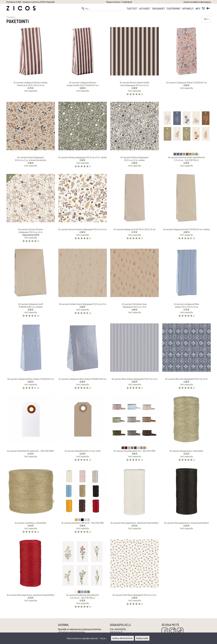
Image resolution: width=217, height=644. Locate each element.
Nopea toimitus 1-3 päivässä (119, 2)
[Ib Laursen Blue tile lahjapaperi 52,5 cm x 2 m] (187, 358)
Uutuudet (145, 8)
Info (198, 8)
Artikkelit (188, 8)
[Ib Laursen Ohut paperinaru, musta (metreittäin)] (187, 502)
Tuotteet (132, 8)
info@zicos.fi (116, 632)
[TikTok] (180, 631)
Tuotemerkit (174, 8)
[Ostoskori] (203, 8)
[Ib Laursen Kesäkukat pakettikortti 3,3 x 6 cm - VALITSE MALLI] (83, 575)
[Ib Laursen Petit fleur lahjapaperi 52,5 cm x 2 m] (135, 575)
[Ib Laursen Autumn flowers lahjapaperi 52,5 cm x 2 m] (31, 210)
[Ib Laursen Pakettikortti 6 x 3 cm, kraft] (83, 430)
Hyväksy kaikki (142, 638)
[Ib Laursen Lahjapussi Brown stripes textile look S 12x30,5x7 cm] (83, 63)
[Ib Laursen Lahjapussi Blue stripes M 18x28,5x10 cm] (83, 358)
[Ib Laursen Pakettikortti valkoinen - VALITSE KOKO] (31, 430)
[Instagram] (172, 631)
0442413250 (120, 629)
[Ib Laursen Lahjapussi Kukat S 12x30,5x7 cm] (187, 63)
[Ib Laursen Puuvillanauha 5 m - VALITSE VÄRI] (135, 430)
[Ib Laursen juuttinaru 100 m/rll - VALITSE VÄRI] (83, 502)
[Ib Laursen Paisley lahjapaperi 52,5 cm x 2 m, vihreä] (83, 136)
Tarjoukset (158, 8)
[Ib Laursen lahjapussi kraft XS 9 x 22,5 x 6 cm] (135, 210)
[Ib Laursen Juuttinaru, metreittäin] (31, 502)
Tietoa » (103, 638)
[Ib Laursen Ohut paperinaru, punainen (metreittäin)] (31, 575)
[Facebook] (165, 631)
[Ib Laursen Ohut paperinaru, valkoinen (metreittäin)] (135, 502)
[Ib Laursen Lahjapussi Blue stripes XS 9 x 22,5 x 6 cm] (187, 284)
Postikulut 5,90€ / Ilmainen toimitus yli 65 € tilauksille (31, 2)
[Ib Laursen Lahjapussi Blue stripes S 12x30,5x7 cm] (31, 358)
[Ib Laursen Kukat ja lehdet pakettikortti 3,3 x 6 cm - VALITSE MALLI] (187, 136)
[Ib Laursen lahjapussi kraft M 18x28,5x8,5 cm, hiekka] (31, 284)
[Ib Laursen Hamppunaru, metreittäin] (187, 430)
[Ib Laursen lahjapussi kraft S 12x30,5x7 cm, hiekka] (187, 210)
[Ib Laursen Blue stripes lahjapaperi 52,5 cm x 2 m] (135, 358)
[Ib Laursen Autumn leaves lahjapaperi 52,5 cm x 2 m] (83, 210)
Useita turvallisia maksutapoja (197, 2)
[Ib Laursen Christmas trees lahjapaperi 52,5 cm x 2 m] (135, 284)
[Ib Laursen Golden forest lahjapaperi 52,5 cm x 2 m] (83, 284)
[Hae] (102, 9)
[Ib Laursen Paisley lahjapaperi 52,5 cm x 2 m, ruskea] (135, 136)
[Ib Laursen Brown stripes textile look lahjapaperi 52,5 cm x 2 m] (135, 63)
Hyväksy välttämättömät (122, 638)
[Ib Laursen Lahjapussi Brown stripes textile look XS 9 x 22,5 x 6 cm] (31, 63)
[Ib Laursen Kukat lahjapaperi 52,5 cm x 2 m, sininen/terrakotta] (31, 136)
